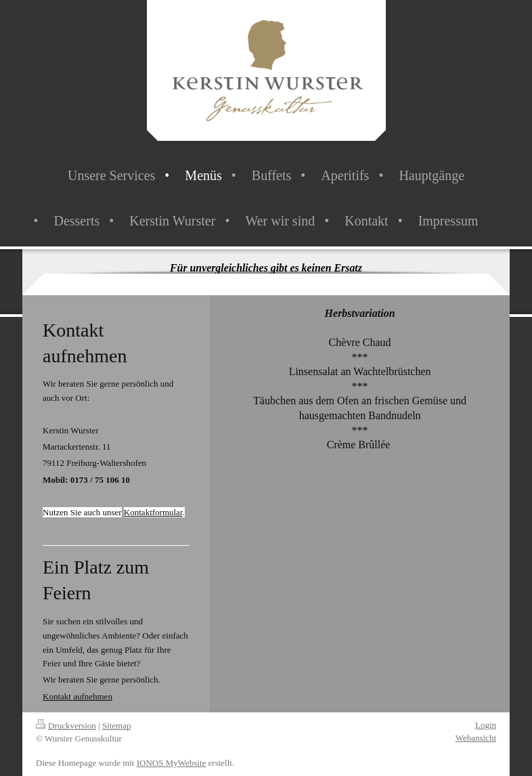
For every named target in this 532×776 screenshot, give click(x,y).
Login (486, 725)
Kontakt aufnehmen (77, 696)
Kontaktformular (153, 512)
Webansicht (476, 738)
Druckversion (66, 726)
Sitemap (117, 726)
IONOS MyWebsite (172, 763)
